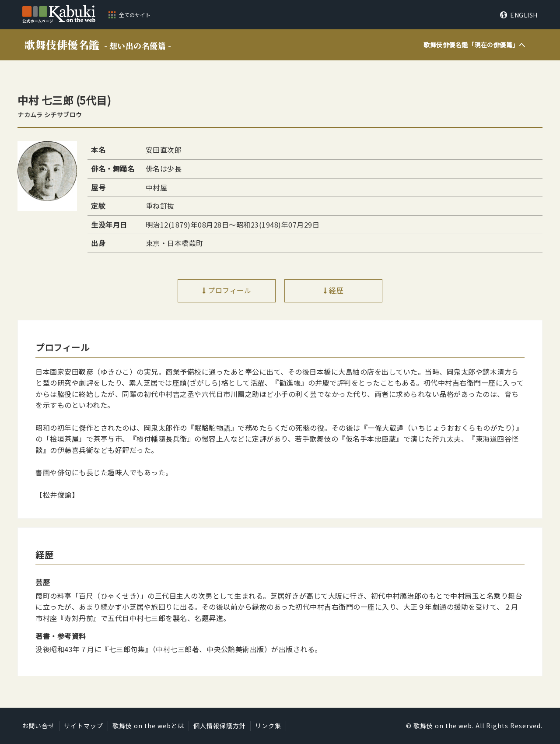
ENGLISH (524, 15)
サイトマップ (84, 726)
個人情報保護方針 (220, 726)
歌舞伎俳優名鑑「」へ (474, 45)
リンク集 (268, 726)
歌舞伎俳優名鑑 (98, 44)
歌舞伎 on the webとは (148, 726)
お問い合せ (38, 726)
